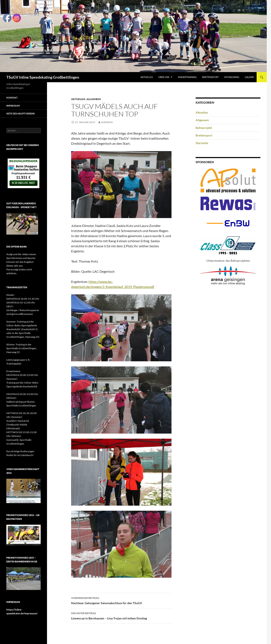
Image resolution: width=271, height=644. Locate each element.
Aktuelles (147, 77)
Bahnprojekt (204, 128)
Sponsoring (232, 77)
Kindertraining (187, 77)
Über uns (164, 77)
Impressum (13, 106)
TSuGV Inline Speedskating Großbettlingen (43, 77)
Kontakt (12, 98)
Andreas (107, 122)
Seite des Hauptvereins (21, 113)
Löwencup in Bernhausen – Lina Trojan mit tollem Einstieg (121, 615)
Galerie (249, 77)
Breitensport (210, 77)
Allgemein (94, 99)
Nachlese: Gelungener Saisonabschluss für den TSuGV (121, 600)
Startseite (202, 143)
